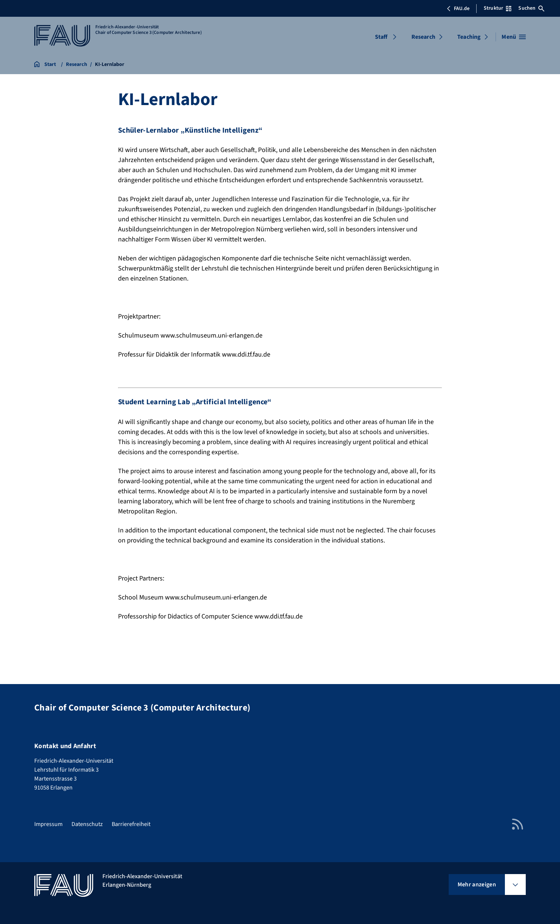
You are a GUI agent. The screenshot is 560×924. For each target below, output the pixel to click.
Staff (381, 37)
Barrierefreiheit (131, 824)
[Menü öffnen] (514, 37)
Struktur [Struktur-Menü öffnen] (497, 8)
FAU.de (458, 9)
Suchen (531, 8)
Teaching (469, 37)
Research (423, 37)
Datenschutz (87, 824)
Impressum (48, 824)
